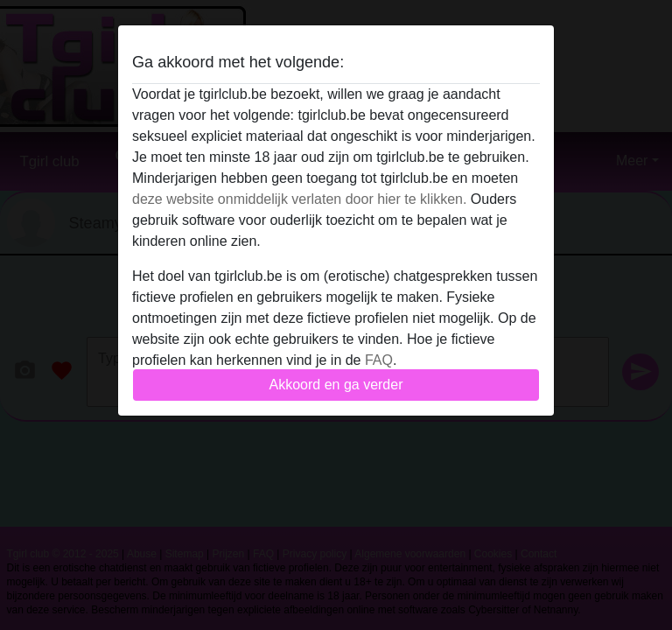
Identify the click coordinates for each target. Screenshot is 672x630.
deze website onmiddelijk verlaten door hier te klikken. (299, 199)
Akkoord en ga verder (336, 385)
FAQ (379, 360)
